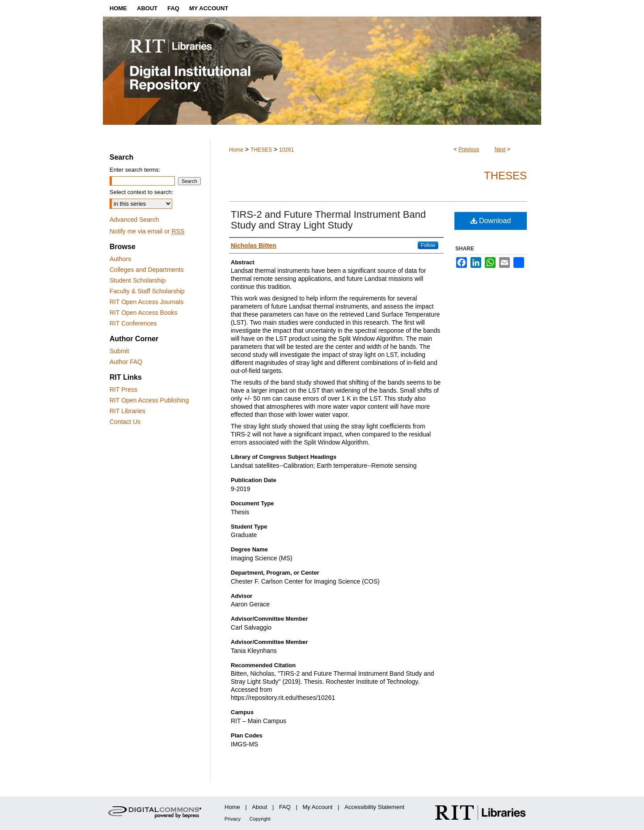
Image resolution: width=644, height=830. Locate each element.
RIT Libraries (127, 411)
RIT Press (123, 390)
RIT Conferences (133, 323)
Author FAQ (126, 362)
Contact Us (125, 422)
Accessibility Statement (374, 807)
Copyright (260, 819)
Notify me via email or (147, 231)
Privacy (233, 819)
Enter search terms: (135, 170)
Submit (119, 351)
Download (491, 221)
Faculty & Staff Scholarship (147, 291)
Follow (428, 245)
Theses (505, 176)
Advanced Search (134, 220)
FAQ (285, 807)
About (259, 807)
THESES (261, 150)
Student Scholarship (138, 280)
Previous (469, 149)
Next (500, 149)
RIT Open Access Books (143, 313)
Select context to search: (141, 192)
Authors (120, 259)
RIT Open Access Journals (146, 302)
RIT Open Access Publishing (149, 400)
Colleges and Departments (147, 270)
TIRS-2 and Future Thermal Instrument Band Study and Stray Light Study (328, 220)
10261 (286, 150)
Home (236, 150)
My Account (318, 807)
